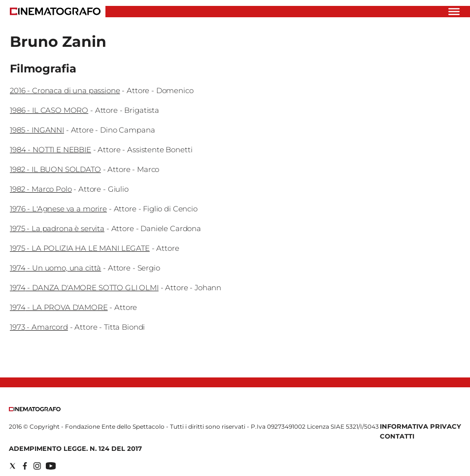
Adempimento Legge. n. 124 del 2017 (75, 448)
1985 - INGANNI (37, 130)
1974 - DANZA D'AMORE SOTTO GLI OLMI (84, 288)
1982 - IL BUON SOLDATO (55, 169)
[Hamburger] (454, 12)
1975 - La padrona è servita (57, 228)
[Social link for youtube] (51, 466)
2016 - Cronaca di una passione (65, 90)
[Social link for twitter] (13, 466)
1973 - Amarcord (39, 327)
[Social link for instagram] (37, 466)
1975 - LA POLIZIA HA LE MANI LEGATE (80, 248)
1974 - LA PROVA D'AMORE (59, 307)
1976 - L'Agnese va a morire (58, 209)
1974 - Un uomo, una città (55, 268)
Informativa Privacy (420, 426)
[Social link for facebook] (25, 466)
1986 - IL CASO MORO (49, 110)
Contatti (397, 436)
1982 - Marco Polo (41, 189)
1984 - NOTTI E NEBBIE (50, 150)
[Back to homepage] (35, 409)
